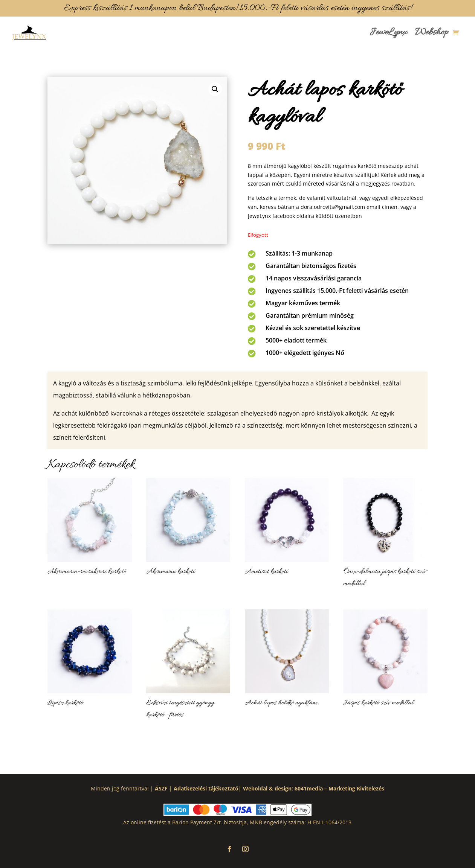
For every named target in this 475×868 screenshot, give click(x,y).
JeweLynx (388, 33)
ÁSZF (161, 788)
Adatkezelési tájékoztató (206, 788)
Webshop (432, 33)
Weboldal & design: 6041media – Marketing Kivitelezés (314, 788)
